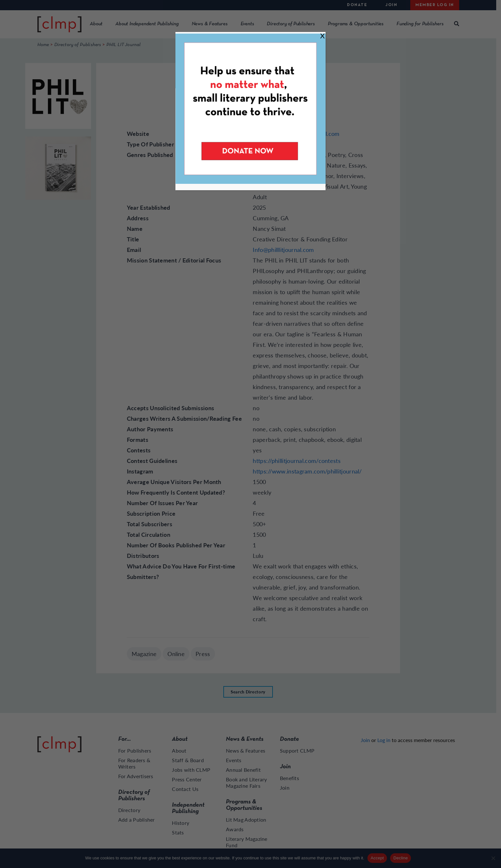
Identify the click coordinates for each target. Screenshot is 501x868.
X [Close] (322, 36)
